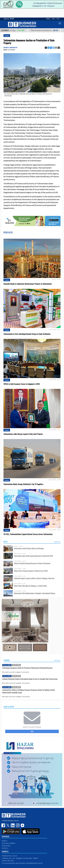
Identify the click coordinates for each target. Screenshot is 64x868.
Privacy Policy (6, 846)
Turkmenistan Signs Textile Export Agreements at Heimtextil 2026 (33, 556)
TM (53, 19)
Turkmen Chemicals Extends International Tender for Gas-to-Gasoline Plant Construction (30, 679)
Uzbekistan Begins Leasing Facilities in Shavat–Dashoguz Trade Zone (34, 578)
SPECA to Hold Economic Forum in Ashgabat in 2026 (22, 384)
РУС (58, 19)
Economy (7, 36)
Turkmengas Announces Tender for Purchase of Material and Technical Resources (27, 668)
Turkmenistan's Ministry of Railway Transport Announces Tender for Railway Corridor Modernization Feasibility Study (29, 691)
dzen (22, 825)
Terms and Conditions (8, 843)
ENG (48, 19)
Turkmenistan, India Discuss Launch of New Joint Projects (23, 434)
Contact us (5, 848)
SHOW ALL (57, 542)
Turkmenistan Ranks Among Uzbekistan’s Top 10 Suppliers (23, 484)
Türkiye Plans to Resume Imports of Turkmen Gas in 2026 (31, 571)
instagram (17, 825)
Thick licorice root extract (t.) (47, 30)
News (6, 542)
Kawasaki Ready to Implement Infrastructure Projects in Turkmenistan (28, 284)
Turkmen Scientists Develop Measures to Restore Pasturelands (32, 563)
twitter (8, 825)
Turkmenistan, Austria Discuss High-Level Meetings (29, 548)
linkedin (13, 825)
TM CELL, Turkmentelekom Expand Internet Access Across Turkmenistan (28, 534)
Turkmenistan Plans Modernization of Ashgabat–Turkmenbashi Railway (35, 593)
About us (4, 841)
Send (32, 731)
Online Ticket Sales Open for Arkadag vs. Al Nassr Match (30, 586)
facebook (3, 825)
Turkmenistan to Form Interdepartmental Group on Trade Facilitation (27, 334)
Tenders (7, 660)
